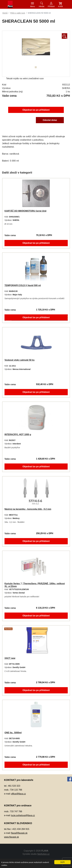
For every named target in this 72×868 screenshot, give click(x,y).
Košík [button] (60, 6)
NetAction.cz (43, 854)
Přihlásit (51, 6)
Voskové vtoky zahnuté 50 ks (19, 360)
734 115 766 (16, 790)
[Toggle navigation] (33, 4)
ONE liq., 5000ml (12, 733)
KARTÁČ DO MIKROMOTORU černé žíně (25, 211)
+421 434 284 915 (20, 829)
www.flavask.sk (11, 837)
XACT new (9, 658)
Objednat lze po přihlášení (36, 110)
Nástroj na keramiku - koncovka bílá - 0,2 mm (27, 509)
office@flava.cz (18, 794)
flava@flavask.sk (19, 833)
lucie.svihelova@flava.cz (23, 815)
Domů (5, 13)
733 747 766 (16, 811)
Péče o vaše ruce (18, 13)
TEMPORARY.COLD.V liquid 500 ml (22, 285)
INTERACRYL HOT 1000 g (17, 434)
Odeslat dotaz (51, 120)
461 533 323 (14, 786)
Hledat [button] (42, 6)
